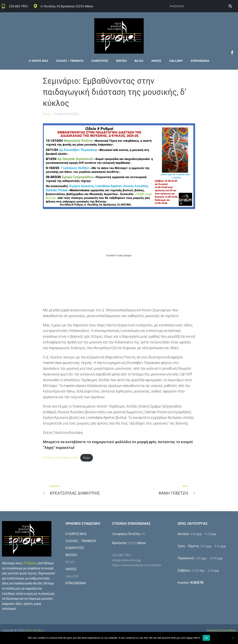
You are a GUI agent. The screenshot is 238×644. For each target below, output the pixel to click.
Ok (206, 638)
